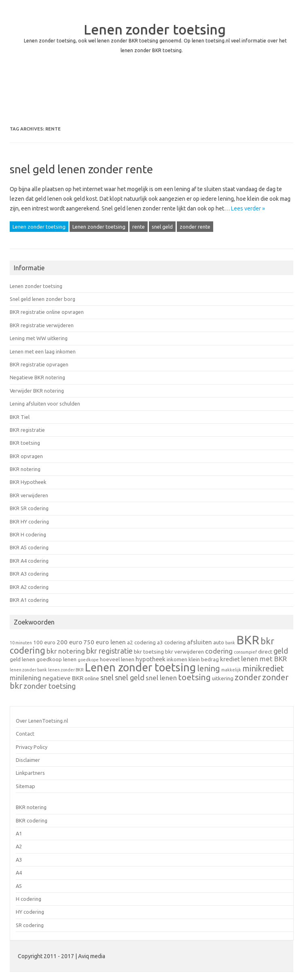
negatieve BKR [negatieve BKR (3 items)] (63, 678)
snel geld (162, 227)
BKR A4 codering (29, 561)
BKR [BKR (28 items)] (248, 640)
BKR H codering (28, 534)
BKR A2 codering (29, 587)
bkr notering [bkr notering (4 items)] (66, 651)
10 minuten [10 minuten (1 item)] (21, 643)
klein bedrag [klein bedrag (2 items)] (204, 659)
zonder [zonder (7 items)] (248, 677)
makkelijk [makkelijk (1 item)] (231, 670)
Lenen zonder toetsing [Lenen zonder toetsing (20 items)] (140, 667)
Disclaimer (28, 760)
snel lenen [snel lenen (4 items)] (161, 678)
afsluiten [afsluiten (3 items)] (199, 642)
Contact (25, 734)
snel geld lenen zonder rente (81, 169)
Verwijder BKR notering (37, 391)
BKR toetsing (25, 443)
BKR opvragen (26, 456)
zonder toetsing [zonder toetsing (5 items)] (50, 686)
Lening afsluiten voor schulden (45, 404)
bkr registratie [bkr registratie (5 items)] (109, 651)
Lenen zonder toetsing (155, 29)
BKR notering (25, 469)
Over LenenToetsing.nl (42, 721)
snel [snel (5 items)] (107, 677)
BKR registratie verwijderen (42, 325)
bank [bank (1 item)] (230, 643)
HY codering (30, 912)
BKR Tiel (20, 417)
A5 (19, 886)
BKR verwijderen (29, 495)
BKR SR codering (29, 508)
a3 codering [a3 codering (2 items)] (171, 642)
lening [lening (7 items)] (209, 668)
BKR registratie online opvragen (47, 312)
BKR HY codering (29, 522)
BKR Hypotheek (28, 482)
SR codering (30, 925)
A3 (19, 860)
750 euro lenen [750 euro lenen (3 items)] (105, 642)
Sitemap (25, 786)
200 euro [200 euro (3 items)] (69, 642)
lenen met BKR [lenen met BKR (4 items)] (264, 659)
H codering (29, 899)
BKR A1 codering (29, 600)
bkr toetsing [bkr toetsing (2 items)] (149, 652)
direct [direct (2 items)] (265, 652)
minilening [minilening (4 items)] (25, 678)
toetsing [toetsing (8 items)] (194, 677)
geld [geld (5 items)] (281, 651)
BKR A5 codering (29, 547)
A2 (19, 846)
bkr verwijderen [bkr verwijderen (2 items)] (184, 652)
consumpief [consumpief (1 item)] (245, 652)
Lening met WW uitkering (39, 338)
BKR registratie (27, 430)
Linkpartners (30, 773)
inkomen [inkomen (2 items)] (177, 659)
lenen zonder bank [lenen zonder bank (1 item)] (28, 670)
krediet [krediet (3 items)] (230, 659)
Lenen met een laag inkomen (43, 351)
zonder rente (195, 227)
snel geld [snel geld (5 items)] (130, 677)
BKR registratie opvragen (39, 364)
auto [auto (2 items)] (219, 642)
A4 (19, 873)
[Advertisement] (151, 98)
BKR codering (32, 820)
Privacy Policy (32, 747)
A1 (19, 833)
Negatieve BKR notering (37, 377)
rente (139, 227)
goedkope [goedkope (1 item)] (88, 660)
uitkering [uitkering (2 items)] (223, 678)
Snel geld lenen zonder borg (42, 299)
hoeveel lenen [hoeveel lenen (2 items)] (117, 659)
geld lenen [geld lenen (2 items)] (22, 659)
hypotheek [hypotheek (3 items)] (150, 659)
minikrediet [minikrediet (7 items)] (263, 668)
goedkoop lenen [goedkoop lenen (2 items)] (56, 659)
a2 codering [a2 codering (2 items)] (141, 642)
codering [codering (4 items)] (219, 651)
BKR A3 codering (29, 574)
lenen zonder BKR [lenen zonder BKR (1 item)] (66, 670)
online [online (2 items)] (92, 678)
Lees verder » (248, 208)
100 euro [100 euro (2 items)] (44, 642)
